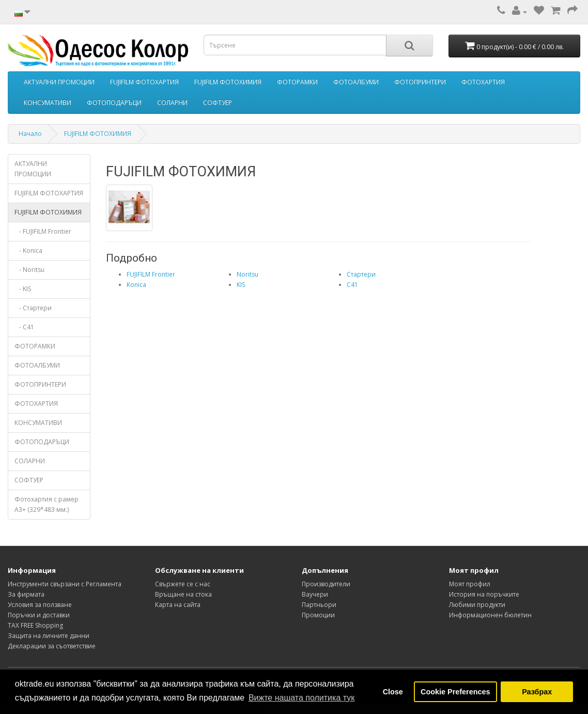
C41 (352, 285)
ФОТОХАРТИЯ (483, 82)
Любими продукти (477, 605)
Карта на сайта (178, 605)
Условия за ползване (40, 605)
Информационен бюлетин (490, 615)
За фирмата (26, 594)
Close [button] (393, 692)
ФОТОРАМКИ (297, 82)
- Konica (28, 250)
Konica (136, 285)
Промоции (318, 615)
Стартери (361, 274)
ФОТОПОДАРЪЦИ (114, 103)
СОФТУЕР (218, 103)
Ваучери (315, 594)
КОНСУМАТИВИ (48, 103)
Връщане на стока (183, 594)
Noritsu (247, 274)
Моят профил (470, 584)
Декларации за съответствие (52, 646)
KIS (241, 285)
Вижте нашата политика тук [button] (301, 698)
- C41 (24, 327)
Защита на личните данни (49, 636)
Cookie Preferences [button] (455, 692)
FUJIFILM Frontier (151, 274)
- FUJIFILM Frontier (43, 231)
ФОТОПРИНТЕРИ (420, 82)
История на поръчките (484, 594)
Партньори (319, 605)
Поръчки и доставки (39, 615)
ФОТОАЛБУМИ (356, 82)
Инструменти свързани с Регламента (65, 584)
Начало (30, 134)
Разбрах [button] (537, 692)
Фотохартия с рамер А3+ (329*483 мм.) (47, 504)
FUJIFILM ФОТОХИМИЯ (228, 82)
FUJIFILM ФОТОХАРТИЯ (144, 82)
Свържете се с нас (183, 584)
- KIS (23, 289)
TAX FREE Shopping (35, 625)
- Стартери (33, 308)
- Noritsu (29, 270)
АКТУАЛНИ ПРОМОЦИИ (59, 82)
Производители (326, 584)
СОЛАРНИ (172, 103)
